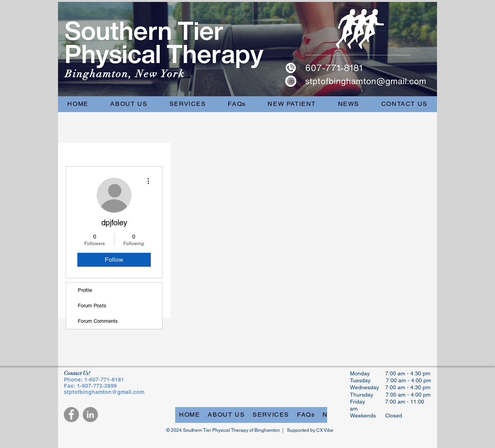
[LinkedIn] (90, 415)
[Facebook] (71, 415)
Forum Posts (92, 306)
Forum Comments (98, 321)
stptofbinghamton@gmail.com (104, 392)
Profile (85, 290)
